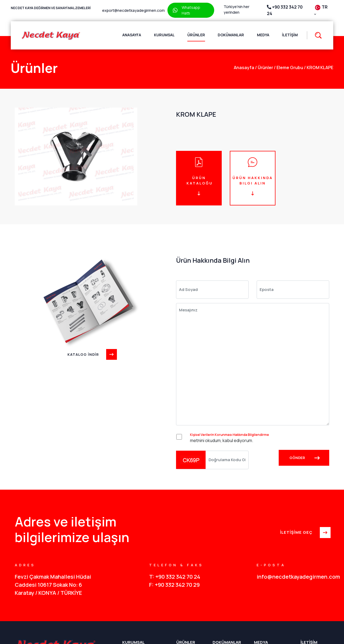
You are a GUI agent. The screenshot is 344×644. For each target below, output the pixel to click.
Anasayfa (132, 35)
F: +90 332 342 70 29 (174, 585)
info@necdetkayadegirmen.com (293, 577)
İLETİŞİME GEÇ (305, 533)
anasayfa (244, 67)
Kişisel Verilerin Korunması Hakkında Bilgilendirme (230, 435)
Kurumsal (164, 35)
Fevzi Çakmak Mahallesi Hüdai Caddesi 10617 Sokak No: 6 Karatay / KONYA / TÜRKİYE (53, 585)
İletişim (290, 35)
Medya (263, 35)
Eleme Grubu (289, 67)
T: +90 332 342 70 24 (175, 577)
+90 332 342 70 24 (285, 10)
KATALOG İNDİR (92, 354)
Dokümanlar (231, 35)
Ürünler (196, 35)
